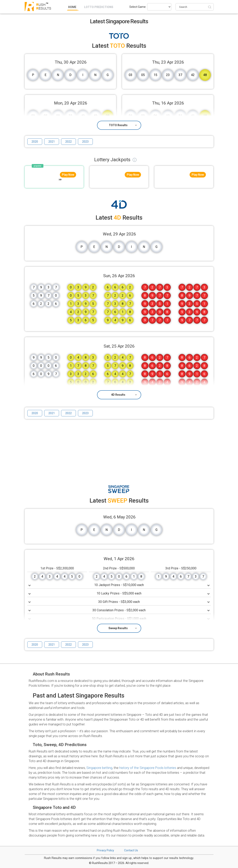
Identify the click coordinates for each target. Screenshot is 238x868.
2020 (35, 142)
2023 (85, 142)
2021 (52, 142)
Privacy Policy (105, 850)
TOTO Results (123, 125)
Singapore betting (99, 768)
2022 (68, 142)
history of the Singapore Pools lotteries (148, 768)
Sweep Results (123, 628)
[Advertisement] (119, 450)
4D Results (124, 395)
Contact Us (131, 850)
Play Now (68, 175)
